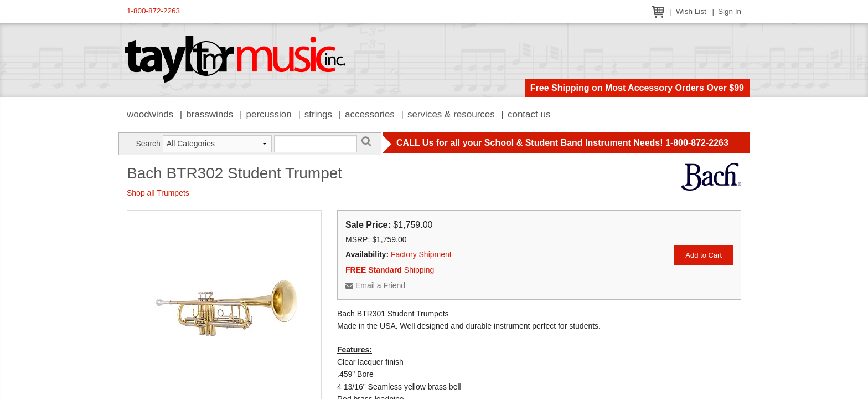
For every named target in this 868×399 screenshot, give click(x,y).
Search (148, 144)
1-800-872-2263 (153, 11)
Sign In (730, 11)
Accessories (370, 114)
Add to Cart (704, 255)
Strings (318, 114)
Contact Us (529, 114)
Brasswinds (210, 114)
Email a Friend (375, 285)
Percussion (268, 114)
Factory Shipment (421, 254)
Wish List (691, 11)
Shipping (390, 270)
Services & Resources (451, 114)
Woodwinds (150, 114)
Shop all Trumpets (158, 193)
